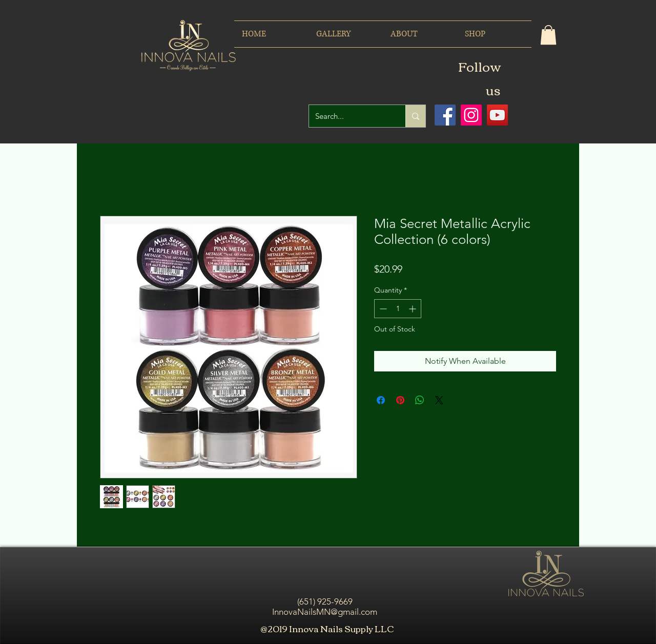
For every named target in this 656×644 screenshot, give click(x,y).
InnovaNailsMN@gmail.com (325, 612)
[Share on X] (439, 400)
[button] (548, 35)
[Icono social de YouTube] (497, 115)
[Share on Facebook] (381, 400)
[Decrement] (382, 309)
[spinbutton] (398, 309)
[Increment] (413, 309)
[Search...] (350, 116)
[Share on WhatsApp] (420, 400)
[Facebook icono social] (445, 115)
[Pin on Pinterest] (400, 400)
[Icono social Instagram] (471, 115)
